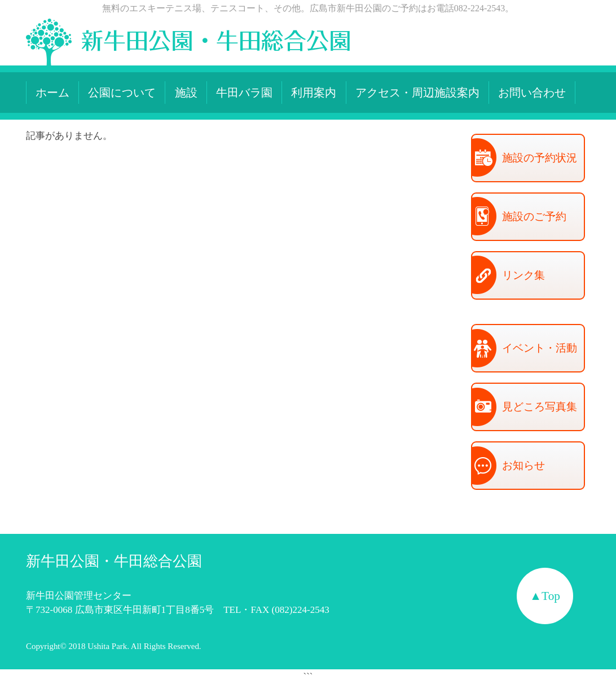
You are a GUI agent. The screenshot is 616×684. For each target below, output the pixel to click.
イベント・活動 (525, 349)
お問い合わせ (532, 93)
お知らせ (509, 467)
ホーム (52, 93)
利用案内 (314, 93)
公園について (122, 93)
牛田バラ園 (244, 93)
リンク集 (509, 276)
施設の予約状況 (525, 159)
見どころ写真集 (525, 408)
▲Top (545, 596)
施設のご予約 (519, 217)
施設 (186, 93)
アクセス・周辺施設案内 (417, 93)
